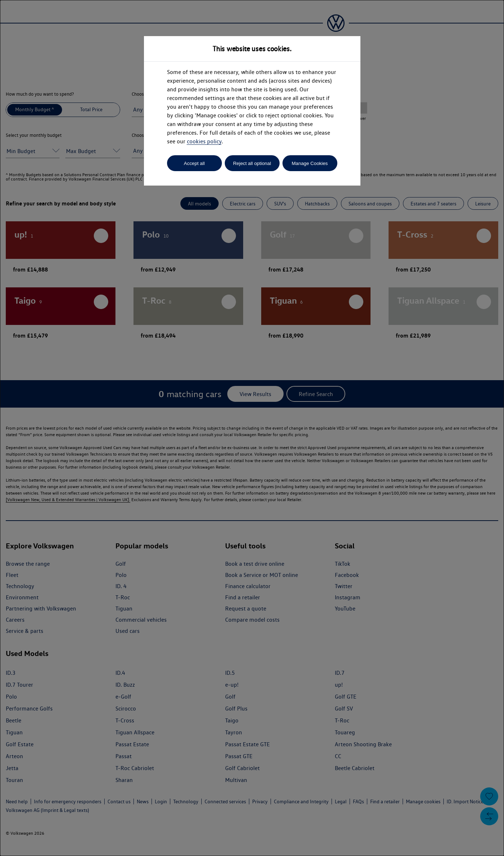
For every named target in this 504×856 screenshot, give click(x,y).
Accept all (194, 163)
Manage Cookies (310, 163)
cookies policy (204, 141)
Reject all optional (252, 163)
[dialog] (252, 428)
